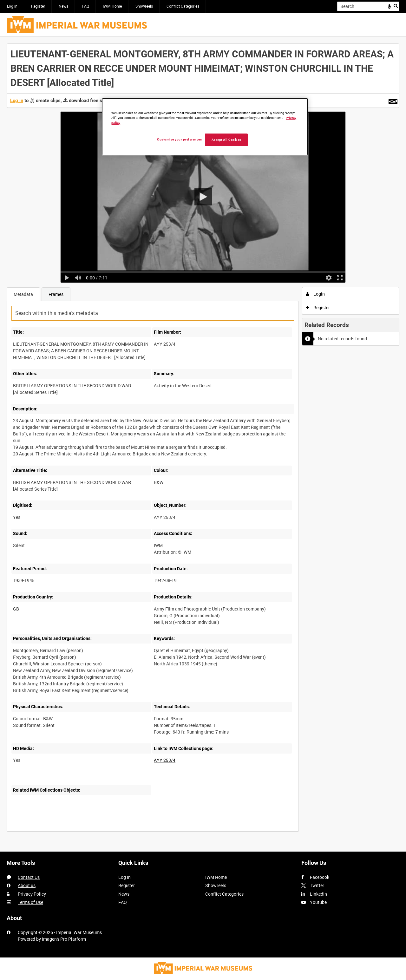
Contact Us (29, 877)
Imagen (49, 939)
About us (27, 885)
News (63, 6)
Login (315, 294)
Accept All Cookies (226, 140)
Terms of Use (30, 902)
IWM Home (112, 6)
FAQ (85, 6)
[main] (203, 441)
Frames (56, 294)
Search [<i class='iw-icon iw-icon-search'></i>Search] (396, 6)
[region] (205, 127)
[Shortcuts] (393, 100)
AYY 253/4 (165, 760)
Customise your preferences (179, 139)
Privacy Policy (32, 894)
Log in (12, 6)
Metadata (23, 294)
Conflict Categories (183, 6)
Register (38, 6)
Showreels (144, 6)
